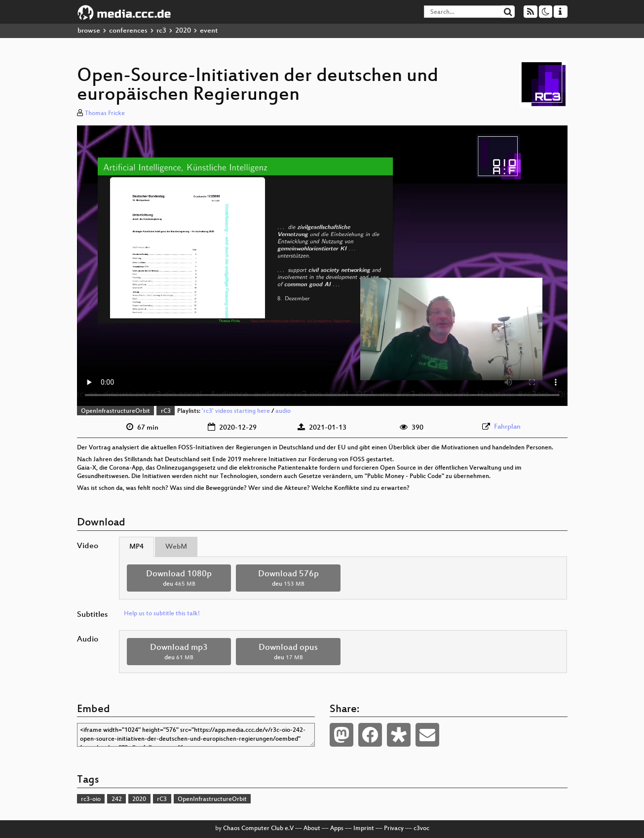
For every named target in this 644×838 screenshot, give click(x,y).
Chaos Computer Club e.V (258, 829)
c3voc (421, 829)
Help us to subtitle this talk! (162, 614)
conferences (128, 31)
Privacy (394, 829)
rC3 (166, 411)
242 (117, 799)
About (312, 829)
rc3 (161, 31)
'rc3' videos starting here (236, 411)
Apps (337, 829)
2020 (183, 31)
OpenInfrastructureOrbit (115, 411)
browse (89, 31)
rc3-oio (91, 799)
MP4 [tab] (136, 547)
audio (283, 411)
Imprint (364, 829)
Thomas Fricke (105, 114)
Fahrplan (507, 427)
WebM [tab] (176, 547)
